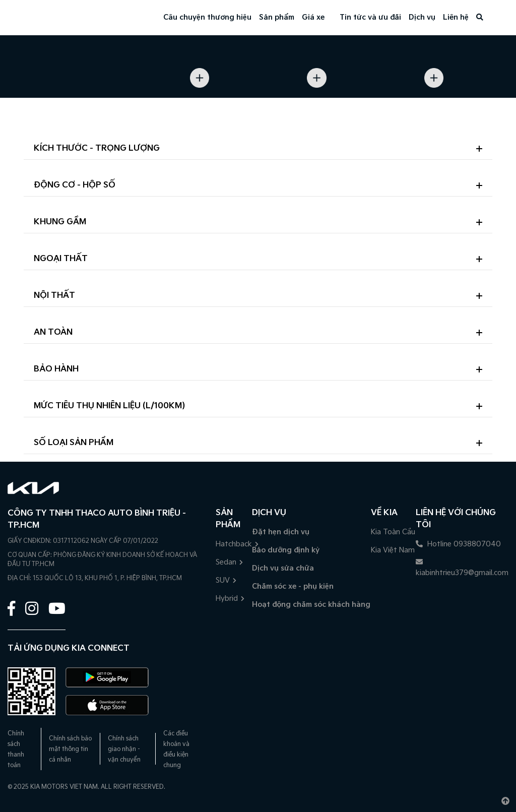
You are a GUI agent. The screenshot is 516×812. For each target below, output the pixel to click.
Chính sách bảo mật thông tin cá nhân (70, 749)
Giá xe (313, 17)
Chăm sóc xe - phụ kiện (293, 586)
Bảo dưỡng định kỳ (286, 550)
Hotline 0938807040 (458, 544)
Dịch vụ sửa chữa (283, 568)
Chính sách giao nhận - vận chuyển (124, 749)
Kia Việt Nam (393, 550)
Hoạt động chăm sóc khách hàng (311, 605)
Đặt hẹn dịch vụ (281, 532)
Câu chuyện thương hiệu (207, 17)
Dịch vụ (422, 17)
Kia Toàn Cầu (393, 532)
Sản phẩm (277, 17)
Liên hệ (456, 17)
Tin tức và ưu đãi (370, 17)
